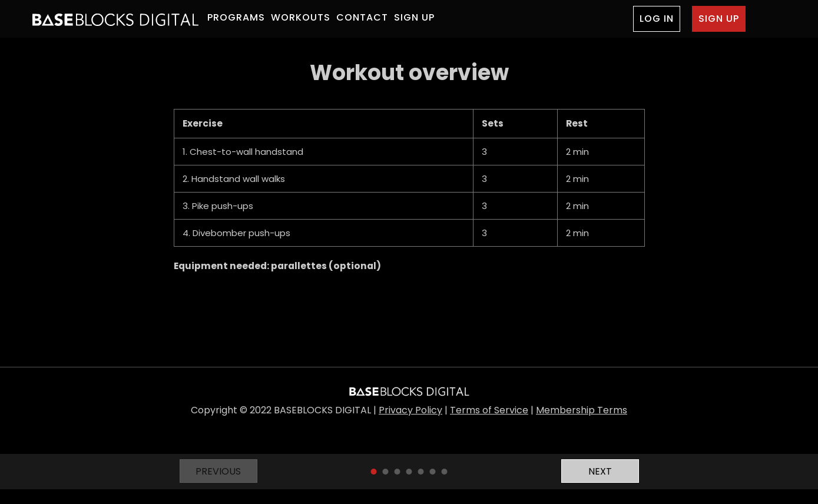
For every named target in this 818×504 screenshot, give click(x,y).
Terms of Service (489, 410)
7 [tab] (445, 472)
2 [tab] (386, 472)
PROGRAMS (236, 17)
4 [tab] (409, 472)
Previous (218, 471)
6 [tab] (433, 472)
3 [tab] (398, 472)
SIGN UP (414, 17)
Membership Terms (582, 410)
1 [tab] (374, 472)
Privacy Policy (410, 410)
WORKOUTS (301, 17)
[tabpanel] (409, 167)
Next (600, 471)
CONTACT (362, 17)
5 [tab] (421, 472)
